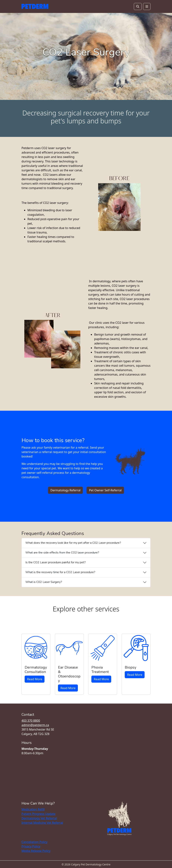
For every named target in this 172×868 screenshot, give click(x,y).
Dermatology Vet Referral (39, 818)
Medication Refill (33, 809)
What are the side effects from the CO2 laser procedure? (62, 553)
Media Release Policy (36, 851)
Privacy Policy (31, 846)
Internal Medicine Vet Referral (42, 823)
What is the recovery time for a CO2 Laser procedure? (60, 572)
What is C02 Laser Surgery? (44, 582)
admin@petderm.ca (35, 725)
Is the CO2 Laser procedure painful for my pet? (56, 562)
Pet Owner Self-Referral (105, 490)
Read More (35, 679)
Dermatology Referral (65, 490)
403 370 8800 (31, 721)
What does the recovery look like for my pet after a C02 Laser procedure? (73, 543)
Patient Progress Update (38, 814)
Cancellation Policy (34, 842)
